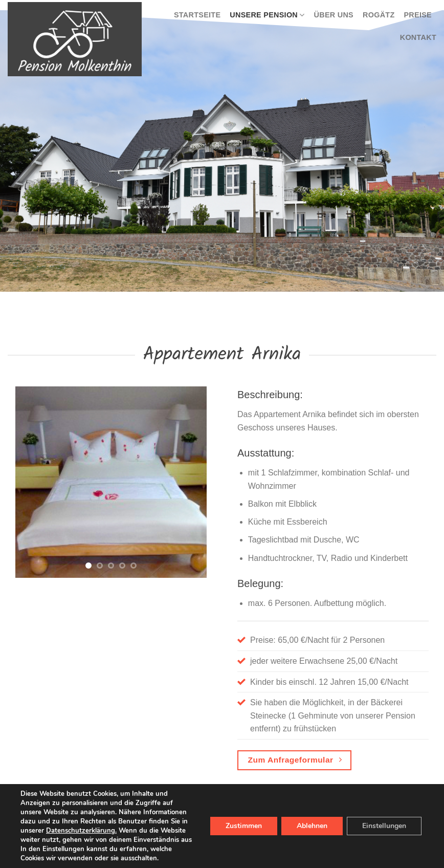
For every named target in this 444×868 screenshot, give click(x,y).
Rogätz (379, 15)
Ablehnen (312, 826)
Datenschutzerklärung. (81, 831)
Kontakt (418, 37)
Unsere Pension (267, 15)
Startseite (197, 15)
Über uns (334, 15)
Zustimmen (244, 826)
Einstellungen (384, 826)
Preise (418, 15)
